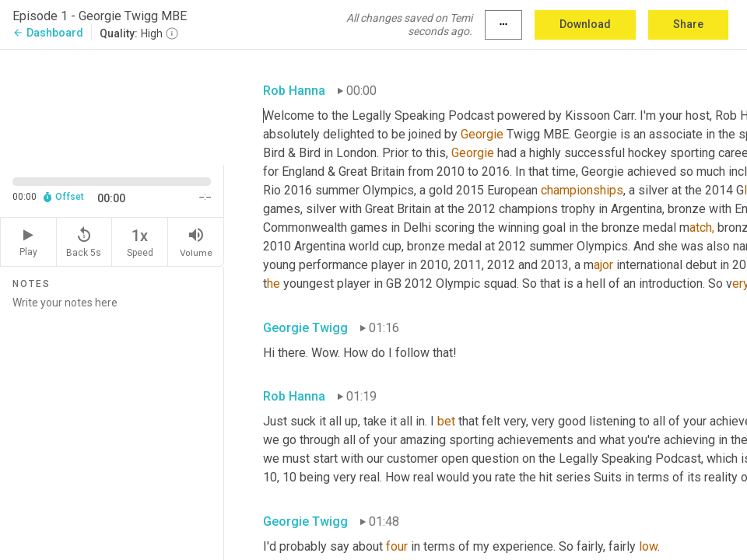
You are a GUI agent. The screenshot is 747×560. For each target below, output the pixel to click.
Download (585, 24)
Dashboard (48, 33)
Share (688, 24)
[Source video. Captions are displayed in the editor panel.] (112, 106)
